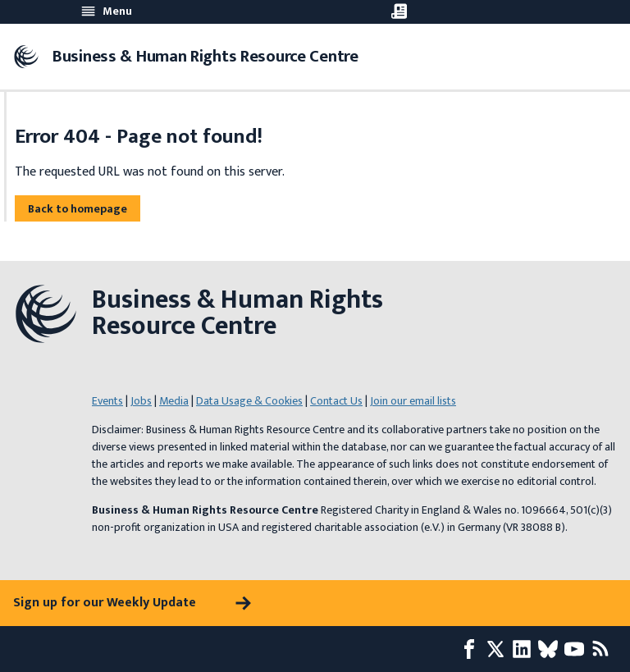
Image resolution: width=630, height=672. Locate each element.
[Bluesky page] (551, 649)
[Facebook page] (472, 649)
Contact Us (336, 401)
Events (107, 401)
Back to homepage (78, 209)
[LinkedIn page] (525, 649)
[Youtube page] (577, 649)
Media (174, 401)
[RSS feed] (604, 649)
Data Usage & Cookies (249, 401)
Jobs (141, 401)
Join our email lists (413, 401)
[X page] (499, 649)
